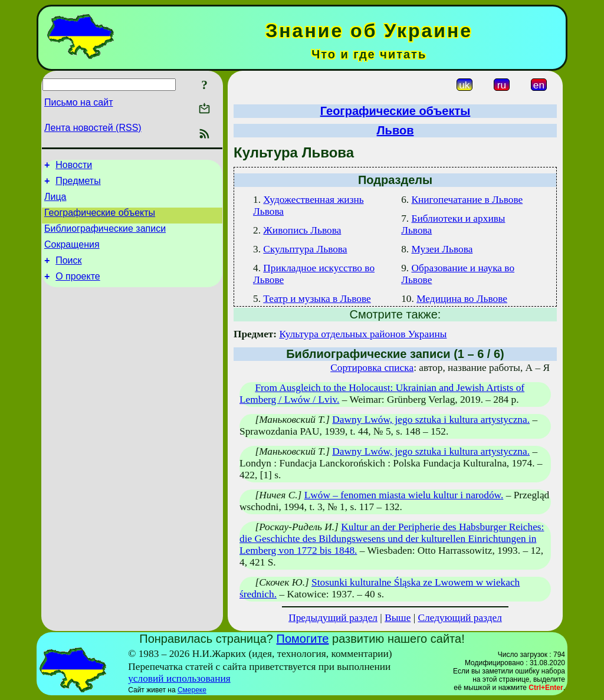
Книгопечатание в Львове (467, 200)
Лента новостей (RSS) (93, 128)
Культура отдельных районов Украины (363, 334)
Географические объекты (100, 220)
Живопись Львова (302, 230)
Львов (395, 130)
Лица (55, 202)
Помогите (303, 639)
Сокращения (72, 255)
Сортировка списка (372, 368)
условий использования (179, 678)
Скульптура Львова (305, 249)
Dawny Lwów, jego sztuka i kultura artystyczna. (431, 420)
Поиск (68, 273)
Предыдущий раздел (333, 618)
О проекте (78, 290)
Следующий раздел (460, 618)
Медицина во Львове (462, 299)
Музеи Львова (442, 249)
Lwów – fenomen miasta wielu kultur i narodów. (404, 495)
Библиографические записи (105, 237)
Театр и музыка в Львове (317, 299)
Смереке (192, 690)
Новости (74, 167)
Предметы (78, 184)
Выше (398, 618)
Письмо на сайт (78, 102)
